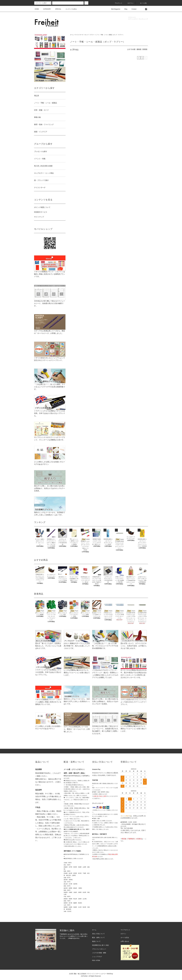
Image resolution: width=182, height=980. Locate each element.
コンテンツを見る (70, 9)
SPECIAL (57, 9)
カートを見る (125, 938)
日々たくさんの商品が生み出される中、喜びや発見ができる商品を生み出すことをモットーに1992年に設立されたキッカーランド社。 (134, 670)
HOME (37, 9)
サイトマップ (39, 217)
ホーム (72, 35)
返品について (96, 941)
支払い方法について (98, 934)
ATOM (98, 960)
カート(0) (142, 3)
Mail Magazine (114, 9)
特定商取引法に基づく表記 (101, 945)
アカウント (117, 3)
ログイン (129, 3)
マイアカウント (125, 930)
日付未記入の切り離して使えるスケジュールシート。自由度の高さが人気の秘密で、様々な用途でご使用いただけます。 (105, 726)
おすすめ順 (131, 49)
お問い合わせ (125, 941)
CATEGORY (46, 9)
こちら (55, 773)
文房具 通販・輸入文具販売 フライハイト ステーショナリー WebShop (91, 974)
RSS (94, 960)
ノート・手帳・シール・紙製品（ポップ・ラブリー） (110, 35)
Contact (133, 9)
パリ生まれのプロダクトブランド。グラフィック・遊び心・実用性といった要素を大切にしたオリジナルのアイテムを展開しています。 (105, 670)
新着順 (145, 49)
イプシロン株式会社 (97, 814)
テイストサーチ (79, 35)
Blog (124, 9)
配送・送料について (98, 938)
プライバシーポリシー (99, 949)
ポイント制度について (42, 207)
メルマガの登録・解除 (99, 953)
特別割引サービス (41, 212)
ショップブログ (97, 957)
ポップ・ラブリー (90, 35)
